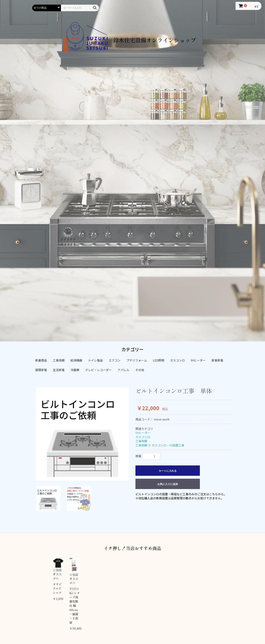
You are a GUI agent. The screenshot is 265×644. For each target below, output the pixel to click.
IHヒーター (198, 360)
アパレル (123, 370)
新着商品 (41, 360)
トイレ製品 (96, 360)
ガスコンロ (177, 360)
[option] (82, 434)
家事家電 (217, 360)
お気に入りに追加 (168, 484)
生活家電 (59, 370)
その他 (140, 370)
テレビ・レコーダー (98, 370)
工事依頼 (59, 360)
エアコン (115, 360)
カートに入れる (168, 471)
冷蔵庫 (75, 370)
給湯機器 (76, 360)
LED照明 (159, 360)
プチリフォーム (137, 360)
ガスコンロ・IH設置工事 (168, 445)
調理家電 (41, 370)
